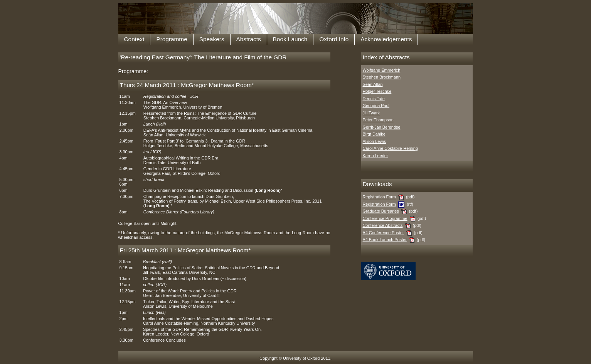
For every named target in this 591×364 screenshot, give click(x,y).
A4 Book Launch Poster (385, 240)
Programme (172, 39)
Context (134, 39)
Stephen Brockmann (382, 77)
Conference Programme (385, 218)
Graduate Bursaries (381, 211)
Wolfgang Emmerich (382, 70)
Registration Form (379, 197)
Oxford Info (334, 39)
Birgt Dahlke (374, 134)
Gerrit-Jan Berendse (382, 127)
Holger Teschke (377, 91)
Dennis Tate (374, 99)
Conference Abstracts (383, 225)
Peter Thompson (378, 120)
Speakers (212, 39)
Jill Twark (371, 113)
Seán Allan (373, 84)
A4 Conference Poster (383, 233)
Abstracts (249, 39)
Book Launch (290, 39)
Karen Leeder (375, 156)
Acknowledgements (386, 39)
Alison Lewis (374, 141)
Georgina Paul (376, 106)
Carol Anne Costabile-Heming (390, 148)
